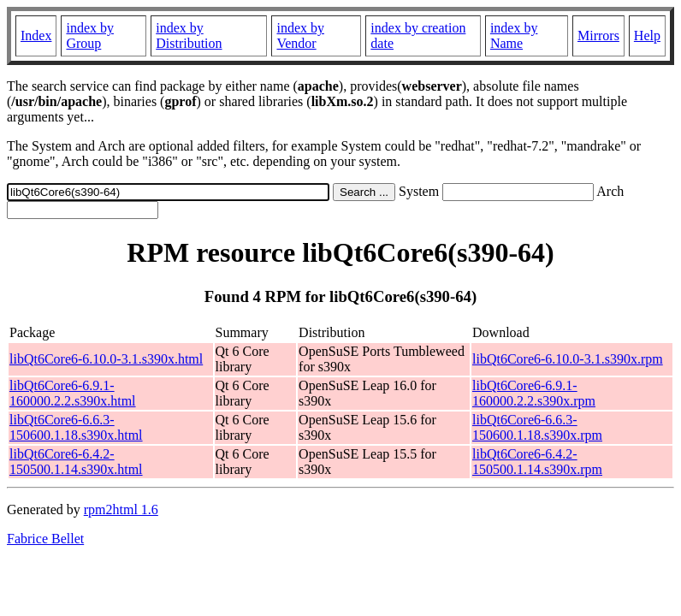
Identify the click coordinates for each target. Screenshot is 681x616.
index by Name (514, 36)
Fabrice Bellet (45, 539)
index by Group (90, 36)
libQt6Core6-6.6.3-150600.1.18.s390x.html (76, 427)
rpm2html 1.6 (121, 509)
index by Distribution (189, 36)
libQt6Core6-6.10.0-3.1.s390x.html (106, 359)
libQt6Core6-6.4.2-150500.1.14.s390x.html (76, 462)
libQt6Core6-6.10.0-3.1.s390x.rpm (568, 359)
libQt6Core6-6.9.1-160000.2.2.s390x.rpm (534, 393)
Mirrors (598, 36)
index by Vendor (300, 36)
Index (36, 36)
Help (647, 36)
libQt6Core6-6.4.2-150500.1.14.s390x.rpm (537, 462)
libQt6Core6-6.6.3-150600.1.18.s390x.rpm (537, 427)
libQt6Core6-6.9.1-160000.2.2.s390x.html (73, 393)
